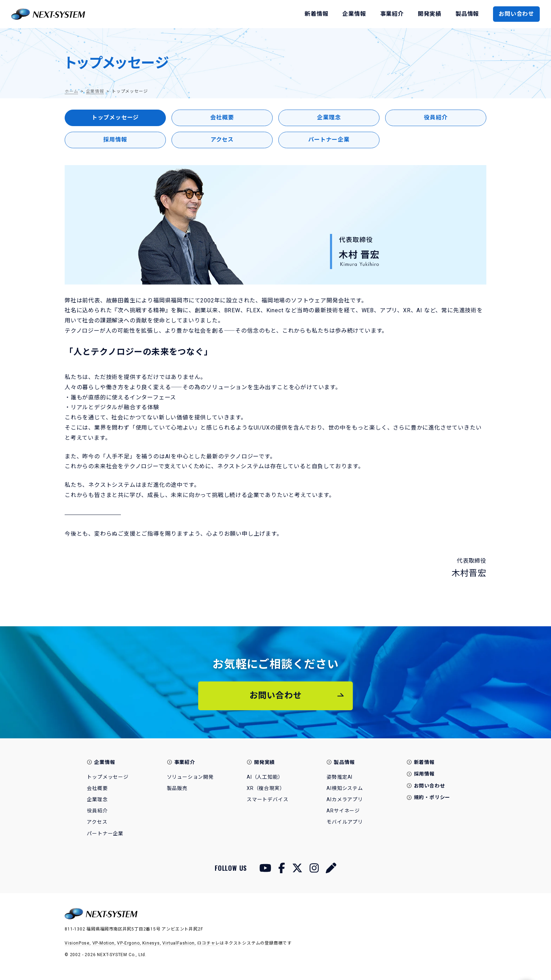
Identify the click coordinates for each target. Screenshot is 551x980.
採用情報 (115, 140)
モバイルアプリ (345, 822)
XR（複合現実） (266, 788)
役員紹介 (436, 117)
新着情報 (424, 762)
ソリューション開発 (190, 777)
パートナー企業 (329, 140)
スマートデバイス (267, 799)
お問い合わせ (516, 14)
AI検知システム (345, 788)
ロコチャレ (208, 943)
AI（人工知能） (265, 777)
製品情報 (344, 762)
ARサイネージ (343, 811)
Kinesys (151, 943)
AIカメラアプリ (345, 799)
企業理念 (329, 117)
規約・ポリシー (432, 797)
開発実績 (264, 762)
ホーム (71, 91)
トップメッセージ (115, 117)
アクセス (222, 140)
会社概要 (222, 117)
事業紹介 (185, 762)
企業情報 (95, 91)
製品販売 (177, 788)
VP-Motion (103, 943)
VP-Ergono (128, 943)
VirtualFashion (178, 943)
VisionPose (77, 943)
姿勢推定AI (339, 777)
